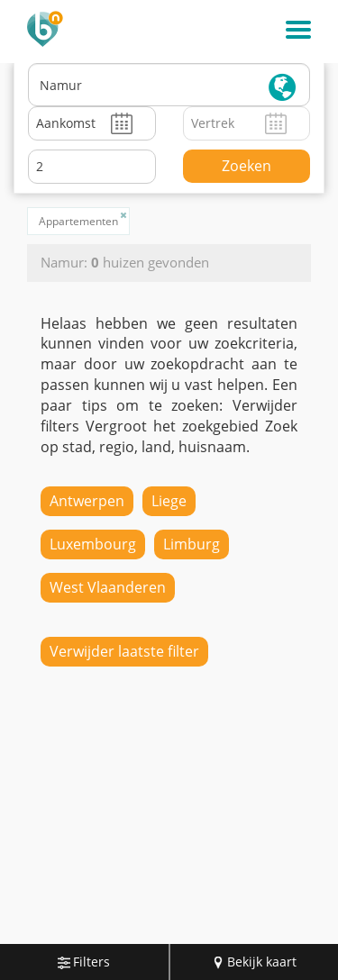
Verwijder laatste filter (124, 651)
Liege (169, 501)
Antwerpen (87, 501)
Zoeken (247, 166)
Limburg (192, 544)
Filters (84, 962)
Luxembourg (93, 544)
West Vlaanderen (108, 587)
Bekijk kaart (254, 962)
